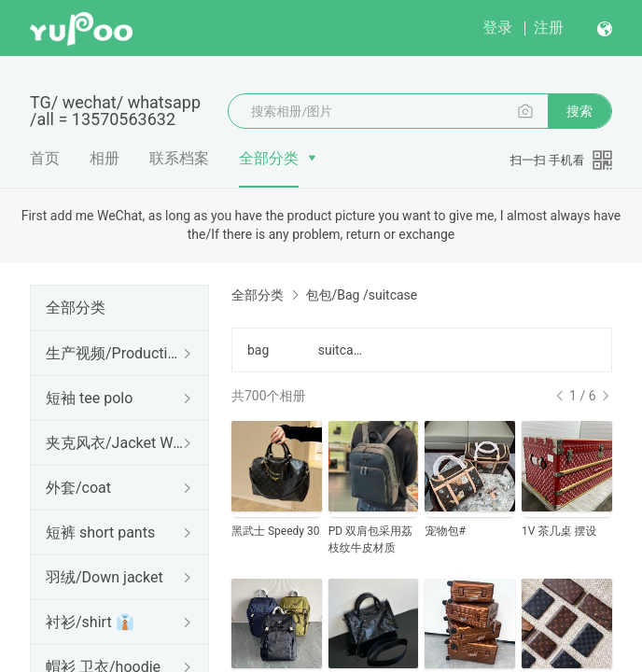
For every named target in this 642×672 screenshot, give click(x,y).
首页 (45, 158)
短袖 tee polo (89, 398)
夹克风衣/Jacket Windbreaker (116, 443)
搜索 (579, 111)
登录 (497, 28)
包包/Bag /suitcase (361, 295)
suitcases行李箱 (342, 350)
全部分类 (269, 158)
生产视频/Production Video (116, 353)
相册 (105, 158)
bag (258, 350)
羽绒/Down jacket (105, 577)
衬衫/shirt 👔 (90, 622)
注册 (549, 28)
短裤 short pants (100, 532)
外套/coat (78, 488)
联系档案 (179, 158)
